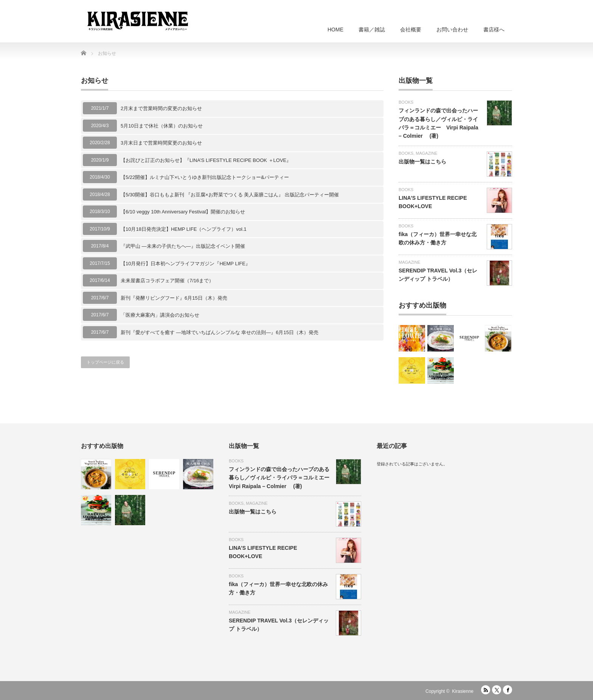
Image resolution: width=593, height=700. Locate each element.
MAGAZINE (426, 153)
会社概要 (411, 30)
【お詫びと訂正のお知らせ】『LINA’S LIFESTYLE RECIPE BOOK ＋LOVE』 (206, 160)
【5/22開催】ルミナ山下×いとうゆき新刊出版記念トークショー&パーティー (205, 177)
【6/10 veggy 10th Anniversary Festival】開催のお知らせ (183, 212)
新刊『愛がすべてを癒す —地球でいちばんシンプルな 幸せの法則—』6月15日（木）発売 (220, 332)
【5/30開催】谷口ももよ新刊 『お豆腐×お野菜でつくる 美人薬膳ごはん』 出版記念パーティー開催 (230, 195)
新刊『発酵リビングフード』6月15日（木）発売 (174, 298)
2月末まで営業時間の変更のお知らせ (161, 108)
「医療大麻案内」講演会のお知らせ (160, 315)
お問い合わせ (452, 30)
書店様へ (494, 30)
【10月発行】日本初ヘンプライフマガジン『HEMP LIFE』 (186, 264)
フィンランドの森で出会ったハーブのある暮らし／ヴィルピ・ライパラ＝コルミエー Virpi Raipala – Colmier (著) (282, 478)
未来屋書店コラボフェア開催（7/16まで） (167, 281)
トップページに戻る (105, 362)
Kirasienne (463, 691)
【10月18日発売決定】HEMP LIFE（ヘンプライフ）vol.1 (184, 229)
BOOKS (406, 102)
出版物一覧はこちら (422, 162)
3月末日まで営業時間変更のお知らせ (161, 143)
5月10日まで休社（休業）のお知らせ (162, 126)
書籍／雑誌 (372, 30)
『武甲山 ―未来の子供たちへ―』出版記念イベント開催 (183, 246)
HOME (335, 30)
